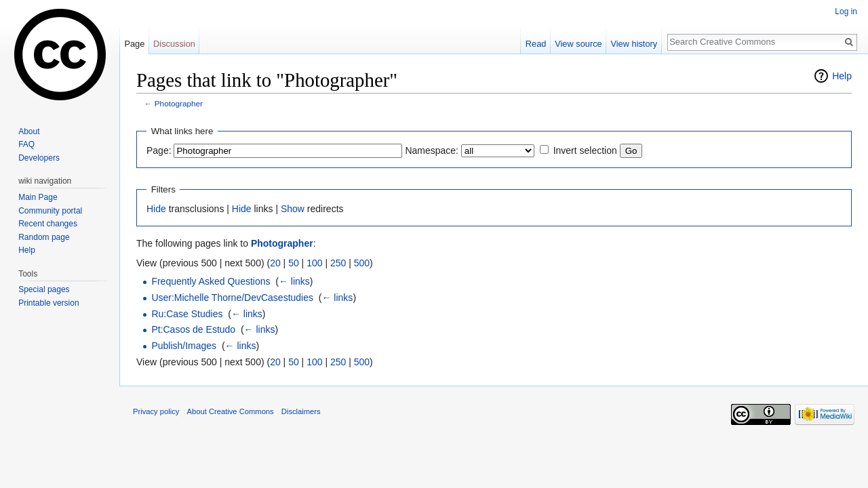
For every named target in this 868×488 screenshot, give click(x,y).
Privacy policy (156, 411)
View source (578, 44)
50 (294, 263)
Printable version (48, 303)
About (29, 131)
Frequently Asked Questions (211, 281)
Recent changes (48, 224)
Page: (159, 150)
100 (314, 263)
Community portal (50, 211)
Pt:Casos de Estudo (193, 329)
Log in (846, 12)
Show (293, 209)
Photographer (179, 103)
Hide (156, 209)
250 (338, 263)
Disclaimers (301, 411)
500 (362, 263)
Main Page (38, 197)
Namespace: (432, 150)
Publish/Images (184, 346)
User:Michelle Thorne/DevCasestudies (232, 298)
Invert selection (585, 150)
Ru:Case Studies (187, 314)
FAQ (26, 144)
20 (275, 263)
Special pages (44, 289)
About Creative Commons (231, 411)
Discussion (174, 44)
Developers (39, 158)
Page (134, 44)
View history (634, 44)
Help (842, 76)
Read (536, 44)
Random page (44, 237)
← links (294, 281)
